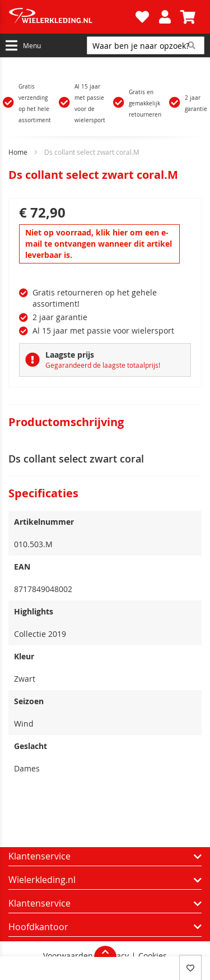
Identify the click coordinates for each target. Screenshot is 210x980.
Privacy (116, 956)
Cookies (153, 956)
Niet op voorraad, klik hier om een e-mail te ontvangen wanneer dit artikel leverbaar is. (99, 244)
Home (18, 152)
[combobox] (146, 45)
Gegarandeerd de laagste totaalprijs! (103, 365)
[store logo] (71, 17)
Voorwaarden (68, 956)
